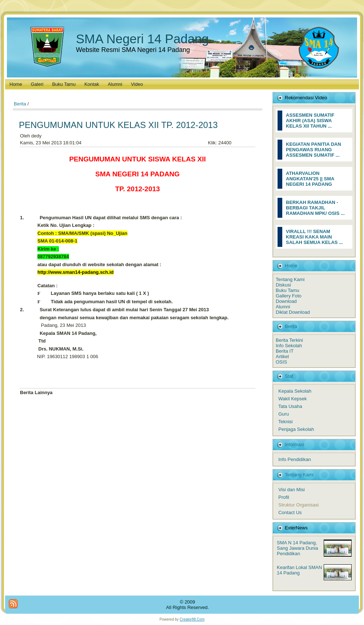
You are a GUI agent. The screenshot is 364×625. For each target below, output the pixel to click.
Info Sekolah (289, 346)
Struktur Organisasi (298, 505)
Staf (289, 376)
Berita (20, 104)
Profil (284, 497)
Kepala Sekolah (295, 391)
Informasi (294, 444)
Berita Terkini (289, 340)
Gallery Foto (289, 296)
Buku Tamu (288, 290)
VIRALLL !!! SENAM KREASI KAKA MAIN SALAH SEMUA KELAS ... (314, 237)
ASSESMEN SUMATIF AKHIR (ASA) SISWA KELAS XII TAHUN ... (310, 121)
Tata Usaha (290, 406)
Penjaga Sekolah (296, 429)
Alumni (283, 307)
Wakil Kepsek (292, 399)
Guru (284, 414)
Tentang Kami (290, 279)
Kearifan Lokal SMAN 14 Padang (299, 570)
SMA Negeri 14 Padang (142, 39)
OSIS (281, 362)
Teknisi (286, 422)
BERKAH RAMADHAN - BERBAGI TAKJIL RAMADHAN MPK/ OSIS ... (315, 208)
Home (291, 266)
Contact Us (290, 512)
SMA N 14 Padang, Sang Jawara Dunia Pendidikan (297, 548)
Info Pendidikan (295, 459)
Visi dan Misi (292, 490)
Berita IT (285, 351)
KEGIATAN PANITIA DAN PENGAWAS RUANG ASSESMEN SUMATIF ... (314, 150)
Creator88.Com (192, 619)
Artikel (282, 356)
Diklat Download (293, 312)
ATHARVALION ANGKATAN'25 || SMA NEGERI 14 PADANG (310, 179)
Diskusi (283, 285)
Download (286, 301)
